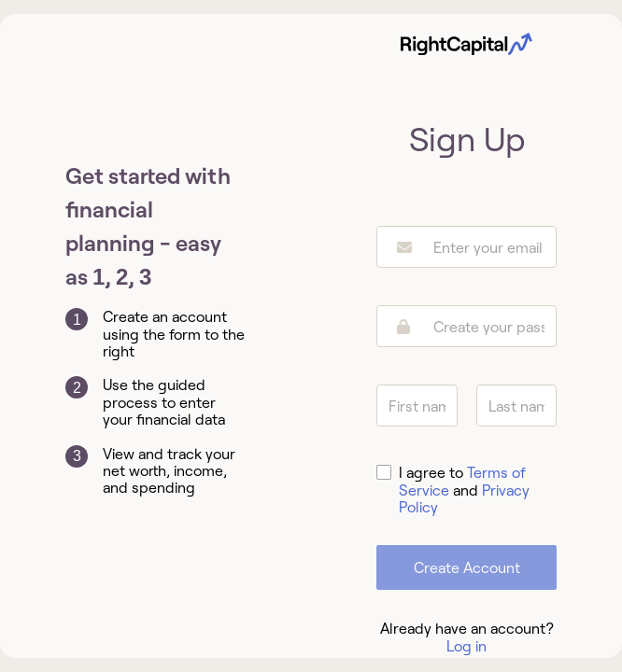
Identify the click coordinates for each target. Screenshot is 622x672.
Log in (466, 646)
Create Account (467, 567)
